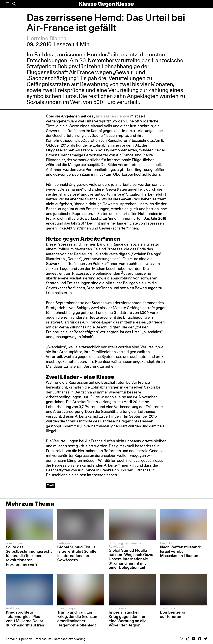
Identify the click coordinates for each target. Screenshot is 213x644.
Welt (51, 485)
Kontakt (11, 639)
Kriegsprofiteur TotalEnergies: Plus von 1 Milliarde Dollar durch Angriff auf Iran (25, 619)
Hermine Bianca (47, 38)
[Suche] (14, 4)
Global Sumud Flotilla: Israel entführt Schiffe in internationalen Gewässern (77, 553)
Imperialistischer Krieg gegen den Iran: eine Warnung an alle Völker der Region (128, 619)
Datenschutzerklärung (70, 639)
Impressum (43, 639)
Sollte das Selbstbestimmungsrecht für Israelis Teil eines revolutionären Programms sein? (29, 556)
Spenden (26, 639)
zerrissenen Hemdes (113, 116)
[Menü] (7, 4)
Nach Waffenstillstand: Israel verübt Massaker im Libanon (180, 551)
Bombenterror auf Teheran (173, 614)
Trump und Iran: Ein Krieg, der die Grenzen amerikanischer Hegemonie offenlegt (77, 619)
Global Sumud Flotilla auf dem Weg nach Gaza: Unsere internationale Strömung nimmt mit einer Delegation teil (131, 559)
